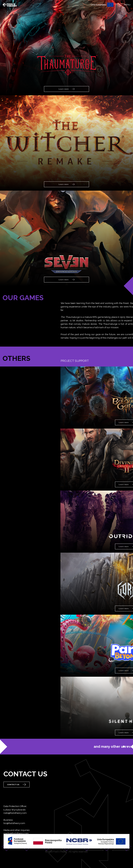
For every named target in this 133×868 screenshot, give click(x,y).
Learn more (67, 89)
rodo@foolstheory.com (15, 828)
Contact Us (17, 790)
